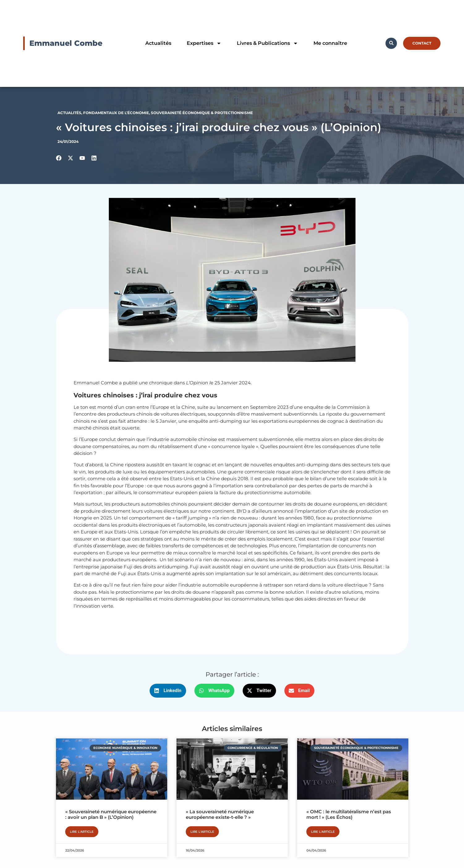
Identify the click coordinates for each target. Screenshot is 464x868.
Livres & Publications (267, 43)
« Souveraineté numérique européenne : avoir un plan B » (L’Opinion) (111, 814)
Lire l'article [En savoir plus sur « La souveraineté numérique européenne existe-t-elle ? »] (202, 832)
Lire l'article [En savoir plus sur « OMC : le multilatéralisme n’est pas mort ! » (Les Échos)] (323, 832)
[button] (168, 691)
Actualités (158, 43)
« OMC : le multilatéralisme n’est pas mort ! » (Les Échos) (349, 814)
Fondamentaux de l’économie (116, 113)
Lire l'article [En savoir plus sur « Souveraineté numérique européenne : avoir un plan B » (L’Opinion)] (82, 832)
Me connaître (330, 43)
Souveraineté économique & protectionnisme (202, 113)
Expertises (204, 43)
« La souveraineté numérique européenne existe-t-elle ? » (220, 814)
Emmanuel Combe (66, 43)
